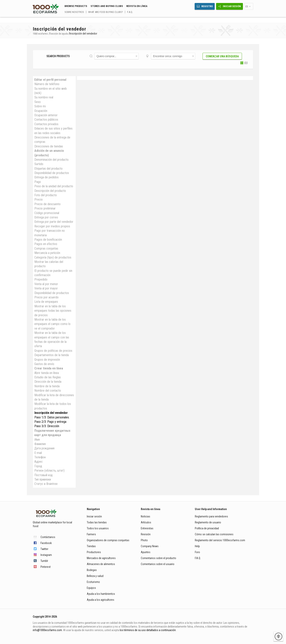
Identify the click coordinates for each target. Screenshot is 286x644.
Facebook (46, 543)
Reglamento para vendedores (211, 516)
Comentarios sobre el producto (158, 558)
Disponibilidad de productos (52, 173)
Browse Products (76, 6)
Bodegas (92, 570)
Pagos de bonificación (48, 240)
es (247, 6)
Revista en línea (137, 6)
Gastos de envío (44, 364)
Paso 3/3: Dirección (47, 426)
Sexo (38, 102)
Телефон (40, 457)
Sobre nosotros (74, 12)
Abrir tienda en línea (47, 373)
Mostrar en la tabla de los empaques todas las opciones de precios (53, 311)
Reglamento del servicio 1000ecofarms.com (220, 540)
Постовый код (43, 475)
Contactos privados (46, 124)
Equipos (91, 588)
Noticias (145, 516)
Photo (144, 540)
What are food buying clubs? (106, 12)
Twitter (44, 549)
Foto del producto (46, 195)
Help (197, 546)
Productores (94, 552)
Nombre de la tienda (47, 386)
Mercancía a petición (47, 253)
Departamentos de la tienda (52, 355)
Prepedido (41, 279)
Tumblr (44, 561)
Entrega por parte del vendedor (54, 222)
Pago (38, 182)
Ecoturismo (93, 582)
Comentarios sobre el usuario (158, 564)
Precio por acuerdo (46, 297)
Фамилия (40, 444)
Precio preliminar (45, 208)
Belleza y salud (95, 576)
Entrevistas (147, 528)
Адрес (39, 462)
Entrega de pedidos (46, 177)
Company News (150, 546)
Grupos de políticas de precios (53, 351)
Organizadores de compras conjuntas (108, 540)
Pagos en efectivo (46, 244)
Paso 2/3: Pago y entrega (50, 422)
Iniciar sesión (232, 6)
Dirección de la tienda (48, 382)
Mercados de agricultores (101, 558)
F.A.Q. (130, 12)
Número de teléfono (47, 84)
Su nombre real (44, 97)
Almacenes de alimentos (101, 564)
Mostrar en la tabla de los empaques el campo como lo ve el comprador (52, 324)
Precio (39, 199)
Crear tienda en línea (49, 368)
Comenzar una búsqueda (222, 56)
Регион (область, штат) (49, 471)
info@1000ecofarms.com (47, 630)
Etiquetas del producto (48, 169)
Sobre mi (40, 106)
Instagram (46, 555)
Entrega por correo (46, 217)
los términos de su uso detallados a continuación (148, 630)
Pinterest (46, 567)
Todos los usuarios (98, 528)
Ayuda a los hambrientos (101, 594)
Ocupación (41, 111)
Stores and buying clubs (107, 6)
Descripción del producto (50, 191)
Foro (197, 552)
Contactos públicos (46, 120)
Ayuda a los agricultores (100, 600)
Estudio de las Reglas (48, 377)
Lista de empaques (46, 302)
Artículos (146, 522)
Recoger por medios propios (52, 226)
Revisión (146, 534)
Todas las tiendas (97, 522)
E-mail (38, 453)
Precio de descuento (47, 204)
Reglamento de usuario (208, 522)
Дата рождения (44, 448)
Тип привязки (43, 479)
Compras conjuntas (46, 248)
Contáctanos (48, 537)
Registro (207, 6)
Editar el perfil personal (50, 80)
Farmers (91, 534)
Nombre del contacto (48, 391)
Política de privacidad (207, 528)
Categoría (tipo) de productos (53, 257)
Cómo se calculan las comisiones (214, 534)
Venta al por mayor (46, 288)
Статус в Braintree (46, 484)
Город (38, 466)
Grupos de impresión (47, 360)
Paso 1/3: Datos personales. (52, 417)
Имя (37, 440)
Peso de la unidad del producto (54, 186)
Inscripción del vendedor (51, 413)
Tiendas (91, 546)
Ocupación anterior (46, 115)
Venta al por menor (46, 284)
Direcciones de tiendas (49, 146)
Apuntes (146, 552)
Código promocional (47, 213)
